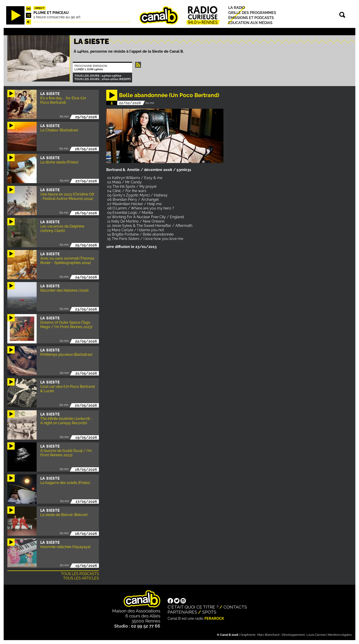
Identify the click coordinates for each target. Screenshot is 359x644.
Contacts (235, 607)
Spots (209, 612)
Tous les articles (81, 578)
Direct (40, 8)
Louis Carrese (316, 635)
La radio (237, 8)
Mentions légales (340, 635)
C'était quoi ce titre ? (193, 607)
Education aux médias (250, 23)
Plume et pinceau (51, 13)
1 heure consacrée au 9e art (57, 17)
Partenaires (182, 612)
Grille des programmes (252, 13)
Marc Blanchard (268, 635)
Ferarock (214, 618)
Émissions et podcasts (251, 18)
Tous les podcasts (80, 574)
